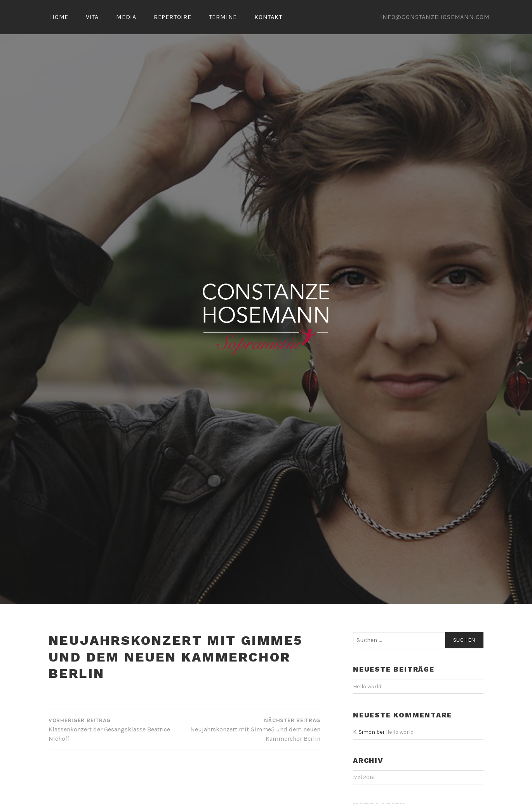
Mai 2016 (364, 777)
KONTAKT (268, 17)
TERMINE (223, 17)
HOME (59, 17)
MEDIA (126, 17)
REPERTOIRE (173, 17)
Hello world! (368, 687)
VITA (92, 17)
